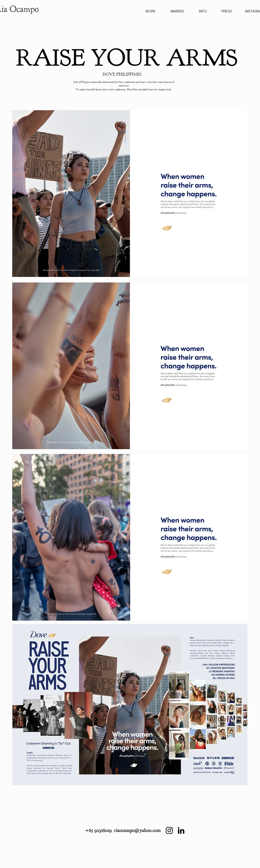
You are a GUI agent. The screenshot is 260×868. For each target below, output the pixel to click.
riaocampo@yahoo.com (137, 830)
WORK (150, 11)
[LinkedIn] (181, 830)
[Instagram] (169, 830)
